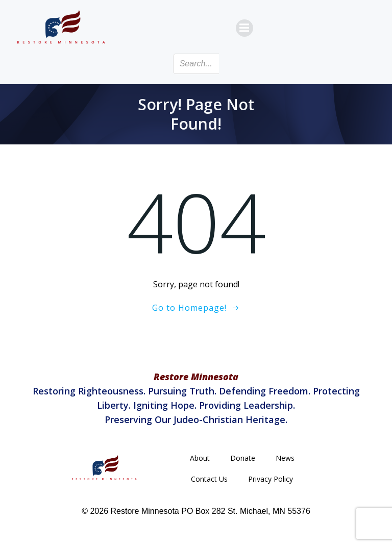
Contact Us (209, 479)
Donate (243, 458)
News (285, 458)
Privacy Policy (271, 479)
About (200, 458)
